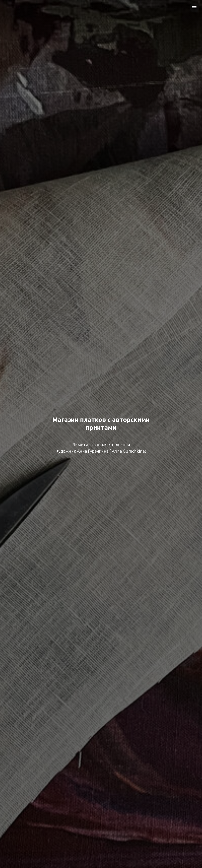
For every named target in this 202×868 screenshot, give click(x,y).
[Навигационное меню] (194, 8)
